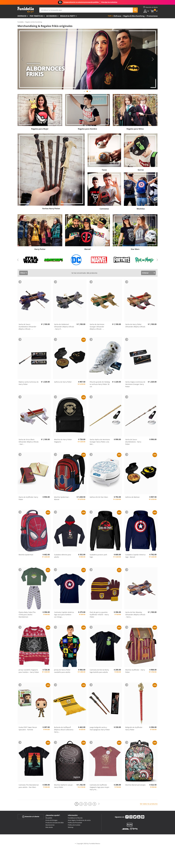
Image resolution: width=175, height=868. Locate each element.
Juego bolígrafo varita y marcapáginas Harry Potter (100, 728)
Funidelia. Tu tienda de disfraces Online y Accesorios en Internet (26, 10)
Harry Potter (40, 249)
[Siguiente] (99, 804)
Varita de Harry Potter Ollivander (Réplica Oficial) (135, 325)
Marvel (87, 249)
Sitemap (71, 827)
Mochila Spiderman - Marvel (62, 498)
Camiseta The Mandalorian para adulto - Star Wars (29, 786)
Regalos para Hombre (87, 129)
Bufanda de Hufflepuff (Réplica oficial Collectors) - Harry (64, 730)
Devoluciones (50, 825)
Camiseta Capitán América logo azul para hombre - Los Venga (64, 615)
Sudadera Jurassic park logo (98, 556)
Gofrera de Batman (132, 497)
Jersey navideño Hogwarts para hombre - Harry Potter (29, 671)
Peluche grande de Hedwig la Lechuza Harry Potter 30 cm (100, 384)
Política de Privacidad (75, 823)
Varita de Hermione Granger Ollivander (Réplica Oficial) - (97, 327)
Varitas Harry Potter (51, 209)
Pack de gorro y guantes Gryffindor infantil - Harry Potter (99, 615)
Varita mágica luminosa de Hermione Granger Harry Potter (135, 384)
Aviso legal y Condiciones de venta (79, 820)
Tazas (104, 170)
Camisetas (104, 209)
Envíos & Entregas (51, 820)
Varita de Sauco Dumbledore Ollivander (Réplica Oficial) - (27, 327)
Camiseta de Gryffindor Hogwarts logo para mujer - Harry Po (100, 787)
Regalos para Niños (135, 129)
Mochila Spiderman (26, 555)
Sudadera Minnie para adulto (63, 556)
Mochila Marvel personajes (135, 785)
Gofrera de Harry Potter (63, 382)
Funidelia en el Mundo (75, 818)
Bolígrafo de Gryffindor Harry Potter (134, 728)
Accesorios (52, 16)
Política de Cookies (74, 825)
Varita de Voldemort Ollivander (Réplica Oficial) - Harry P (64, 327)
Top (109, 16)
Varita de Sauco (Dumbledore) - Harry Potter (133, 442)
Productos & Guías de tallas (55, 823)
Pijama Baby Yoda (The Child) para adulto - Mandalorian (27, 615)
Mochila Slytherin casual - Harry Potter (64, 786)
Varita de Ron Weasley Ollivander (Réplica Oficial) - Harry (135, 615)
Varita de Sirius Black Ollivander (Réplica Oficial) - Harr (29, 442)
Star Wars (135, 249)
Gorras (141, 170)
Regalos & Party (68, 16)
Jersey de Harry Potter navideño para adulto (62, 671)
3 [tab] (90, 92)
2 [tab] (87, 92)
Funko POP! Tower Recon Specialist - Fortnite (28, 728)
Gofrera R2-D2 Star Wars (99, 497)
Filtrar (23, 273)
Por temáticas (36, 16)
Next (153, 59)
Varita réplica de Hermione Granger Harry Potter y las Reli (100, 442)
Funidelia (21, 22)
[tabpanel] (88, 59)
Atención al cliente (31, 817)
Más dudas (49, 827)
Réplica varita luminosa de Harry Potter (29, 383)
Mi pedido (49, 818)
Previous (23, 59)
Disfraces (22, 16)
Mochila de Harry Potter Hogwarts (63, 441)
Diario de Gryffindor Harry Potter (28, 498)
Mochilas (141, 209)
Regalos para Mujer (40, 129)
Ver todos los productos (149, 804)
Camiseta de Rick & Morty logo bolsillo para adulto (99, 671)
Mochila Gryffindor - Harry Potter (135, 671)
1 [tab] (84, 92)
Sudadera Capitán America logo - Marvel (135, 556)
